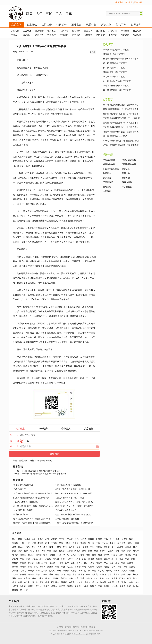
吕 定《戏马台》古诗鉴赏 (115, 63)
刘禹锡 (15, 543)
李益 (127, 559)
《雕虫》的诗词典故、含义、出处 (70, 498)
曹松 (51, 575)
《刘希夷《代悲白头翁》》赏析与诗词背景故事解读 (44, 474)
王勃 (106, 539)
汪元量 (50, 567)
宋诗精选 (125, 31)
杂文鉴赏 (125, 35)
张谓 (63, 575)
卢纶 (129, 551)
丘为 (38, 571)
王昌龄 (58, 547)
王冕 (94, 571)
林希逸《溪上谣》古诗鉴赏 (115, 72)
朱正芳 (15, 586)
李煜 (137, 543)
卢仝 (20, 578)
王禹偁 (54, 543)
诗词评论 (27, 35)
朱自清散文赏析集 (111, 169)
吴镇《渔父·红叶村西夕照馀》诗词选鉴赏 (73, 515)
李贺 (45, 547)
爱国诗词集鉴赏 (129, 164)
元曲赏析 (88, 31)
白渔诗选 (107, 191)
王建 (59, 571)
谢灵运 (132, 567)
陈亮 (63, 559)
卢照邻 (15, 559)
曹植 (65, 547)
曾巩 (36, 567)
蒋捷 (28, 559)
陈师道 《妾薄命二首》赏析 (67, 519)
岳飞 (32, 551)
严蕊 (82, 578)
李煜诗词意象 (109, 160)
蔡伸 (114, 567)
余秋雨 (111, 582)
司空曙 (91, 567)
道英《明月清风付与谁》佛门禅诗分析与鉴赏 (33, 494)
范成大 (111, 551)
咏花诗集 (91, 25)
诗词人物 (39, 35)
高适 (55, 551)
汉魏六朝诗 (127, 182)
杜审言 (99, 539)
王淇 (121, 555)
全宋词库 (64, 631)
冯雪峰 (99, 563)
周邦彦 (99, 547)
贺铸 (117, 551)
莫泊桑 (74, 571)
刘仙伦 (35, 578)
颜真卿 (120, 547)
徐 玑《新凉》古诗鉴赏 (114, 68)
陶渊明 (130, 543)
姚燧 (108, 578)
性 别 (14, 441)
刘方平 (114, 559)
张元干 (78, 559)
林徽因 (103, 582)
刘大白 (80, 563)
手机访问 (119, 2)
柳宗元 (21, 547)
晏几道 (85, 547)
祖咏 (100, 555)
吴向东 (95, 582)
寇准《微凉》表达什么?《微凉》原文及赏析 (74, 506)
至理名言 (76, 25)
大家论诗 (52, 35)
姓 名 (14, 435)
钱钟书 (93, 586)
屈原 (39, 547)
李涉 (96, 578)
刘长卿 (124, 539)
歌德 (123, 563)
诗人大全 (17, 533)
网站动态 (92, 627)
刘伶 (102, 578)
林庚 (77, 578)
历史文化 (106, 25)
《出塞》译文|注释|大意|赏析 (26, 502)
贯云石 (116, 571)
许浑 (34, 543)
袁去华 (78, 567)
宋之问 (91, 543)
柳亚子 (72, 582)
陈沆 (57, 567)
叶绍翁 (114, 555)
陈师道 (107, 586)
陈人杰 (48, 578)
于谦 (59, 555)
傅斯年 (70, 586)
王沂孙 (56, 578)
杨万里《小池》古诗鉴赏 (114, 54)
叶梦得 (27, 578)
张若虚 (128, 555)
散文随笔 (100, 31)
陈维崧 (115, 586)
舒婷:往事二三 (20, 489)
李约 (20, 551)
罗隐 (49, 551)
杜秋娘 (81, 555)
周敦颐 (39, 555)
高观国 (116, 575)
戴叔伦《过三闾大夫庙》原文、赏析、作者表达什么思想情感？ (82, 502)
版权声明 (84, 627)
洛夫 (86, 563)
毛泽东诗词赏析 (129, 160)
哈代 (47, 582)
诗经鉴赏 (100, 35)
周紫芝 (95, 575)
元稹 (62, 278)
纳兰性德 (121, 543)
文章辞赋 (32, 25)
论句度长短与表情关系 (23, 485)
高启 (100, 586)
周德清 (31, 575)
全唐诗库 (56, 631)
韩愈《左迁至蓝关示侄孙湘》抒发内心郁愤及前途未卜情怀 (80, 494)
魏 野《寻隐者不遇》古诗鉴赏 (117, 90)
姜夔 (123, 551)
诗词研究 (64, 35)
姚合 (45, 555)
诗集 (29, 14)
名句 (39, 14)
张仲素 (15, 563)
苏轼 (20, 539)
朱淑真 (89, 578)
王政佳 (39, 586)
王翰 (98, 543)
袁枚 (94, 555)
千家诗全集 (127, 187)
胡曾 (84, 551)
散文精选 (39, 31)
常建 (125, 567)
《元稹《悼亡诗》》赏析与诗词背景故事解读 (41, 471)
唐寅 (43, 551)
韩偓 (30, 567)
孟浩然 (54, 539)
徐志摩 (52, 563)
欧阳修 (76, 543)
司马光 (122, 578)
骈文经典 (137, 31)
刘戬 (14, 551)
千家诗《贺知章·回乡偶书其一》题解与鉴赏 (74, 523)
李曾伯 (103, 575)
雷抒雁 (130, 563)
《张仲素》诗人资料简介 (66, 510)
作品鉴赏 (52, 31)
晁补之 (91, 559)
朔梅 (117, 582)
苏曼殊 (15, 590)
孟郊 (77, 539)
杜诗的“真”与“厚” (21, 515)
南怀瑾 (62, 586)
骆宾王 (136, 547)
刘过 (84, 559)
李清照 (113, 543)
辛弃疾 (91, 539)
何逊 (20, 582)
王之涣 (105, 543)
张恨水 (136, 586)
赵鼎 (110, 575)
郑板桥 (136, 551)
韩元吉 (64, 578)
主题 (49, 14)
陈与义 (56, 559)
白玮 (131, 582)
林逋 (47, 543)
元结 (119, 567)
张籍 (133, 559)
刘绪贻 (23, 586)
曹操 (34, 547)
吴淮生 (54, 586)
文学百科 (113, 31)
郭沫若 (31, 563)
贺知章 (52, 555)
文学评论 (64, 31)
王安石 (40, 539)
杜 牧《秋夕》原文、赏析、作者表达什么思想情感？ (37, 506)
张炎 (129, 575)
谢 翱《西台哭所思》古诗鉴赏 (117, 81)
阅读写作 (121, 25)
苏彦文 (101, 571)
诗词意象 (71, 631)
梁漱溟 (78, 586)
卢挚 (38, 575)
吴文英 (23, 555)
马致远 (70, 551)
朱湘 (38, 563)
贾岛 (114, 547)
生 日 (14, 446)
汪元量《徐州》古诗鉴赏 (114, 77)
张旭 (41, 578)
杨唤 (73, 563)
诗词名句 (85, 631)
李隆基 (128, 547)
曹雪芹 (103, 551)
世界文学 (136, 25)
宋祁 (41, 559)
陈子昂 (77, 551)
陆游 (34, 539)
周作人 (87, 582)
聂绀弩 (64, 582)
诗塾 (69, 14)
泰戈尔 (27, 582)
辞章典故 (92, 631)
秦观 (78, 547)
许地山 (124, 582)
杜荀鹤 (15, 555)
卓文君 (15, 575)
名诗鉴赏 (137, 35)
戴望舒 (23, 563)
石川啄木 (55, 582)
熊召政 (31, 586)
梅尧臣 (68, 543)
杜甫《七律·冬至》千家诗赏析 (68, 485)
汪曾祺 (66, 571)
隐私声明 (76, 627)
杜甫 (47, 539)
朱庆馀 (122, 586)
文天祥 (15, 571)
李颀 (135, 555)
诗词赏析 (62, 25)
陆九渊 (74, 555)
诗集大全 (78, 631)
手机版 (93, 52)
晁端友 (42, 567)
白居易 (25, 257)
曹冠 (75, 575)
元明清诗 (76, 35)
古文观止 (27, 31)
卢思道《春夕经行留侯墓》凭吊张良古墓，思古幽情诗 (78, 489)
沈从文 (80, 582)
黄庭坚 (83, 543)
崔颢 (112, 539)
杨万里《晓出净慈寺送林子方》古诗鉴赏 (121, 59)
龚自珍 (31, 555)
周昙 (90, 551)
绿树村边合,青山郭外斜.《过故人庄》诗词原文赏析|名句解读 (40, 519)
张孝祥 (70, 559)
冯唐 (80, 571)
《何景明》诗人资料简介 (24, 510)
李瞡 (22, 559)
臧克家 (99, 559)
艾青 (67, 563)
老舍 (137, 582)
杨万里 (72, 547)
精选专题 (129, 2)
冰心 (92, 563)
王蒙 (41, 582)
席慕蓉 (44, 563)
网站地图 (138, 2)
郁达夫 (35, 582)
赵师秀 (107, 555)
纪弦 (112, 563)
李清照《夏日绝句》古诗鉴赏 (116, 86)
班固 (129, 578)
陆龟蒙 (23, 567)
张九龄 (62, 551)
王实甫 (114, 578)
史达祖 (70, 567)
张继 (26, 551)
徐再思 (23, 575)
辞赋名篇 (15, 31)
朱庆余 (31, 571)
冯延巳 (48, 559)
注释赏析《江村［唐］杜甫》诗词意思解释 (32, 523)
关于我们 (60, 627)
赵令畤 (52, 571)
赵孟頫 (87, 571)
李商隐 (40, 543)
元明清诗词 (108, 182)
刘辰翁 (107, 567)
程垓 (69, 575)
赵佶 (135, 578)
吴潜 (123, 575)
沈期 (14, 578)
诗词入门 (15, 35)
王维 (117, 539)
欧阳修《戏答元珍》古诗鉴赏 (116, 50)
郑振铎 (85, 586)
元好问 (23, 571)
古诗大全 (47, 25)
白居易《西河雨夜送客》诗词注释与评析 (31, 498)
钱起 (131, 539)
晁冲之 (81, 575)
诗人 (59, 14)
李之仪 (35, 559)
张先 (71, 578)
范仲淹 (70, 539)
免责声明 (68, 627)
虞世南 (107, 547)
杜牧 (28, 543)
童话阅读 (76, 31)
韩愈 (14, 547)
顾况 (63, 567)
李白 (14, 539)
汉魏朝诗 (88, 35)
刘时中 (44, 575)
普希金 (15, 567)
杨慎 (88, 555)
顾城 (117, 563)
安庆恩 (46, 586)
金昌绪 (107, 559)
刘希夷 (109, 571)
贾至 (121, 559)
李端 (84, 567)
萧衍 (57, 575)
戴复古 (136, 575)
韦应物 (62, 539)
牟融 (96, 551)
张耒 (88, 575)
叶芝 (106, 563)
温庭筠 (83, 539)
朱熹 (38, 551)
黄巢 (14, 582)
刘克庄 (99, 567)
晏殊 (61, 543)
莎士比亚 (24, 590)
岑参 (51, 547)
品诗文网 (16, 25)
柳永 (28, 547)
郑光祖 (132, 571)
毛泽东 (66, 555)
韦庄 (92, 547)
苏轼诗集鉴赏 (109, 164)
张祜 (129, 586)
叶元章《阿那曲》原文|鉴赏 (115, 136)
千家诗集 (113, 35)
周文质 (124, 571)
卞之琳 (60, 563)
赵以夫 (44, 571)
